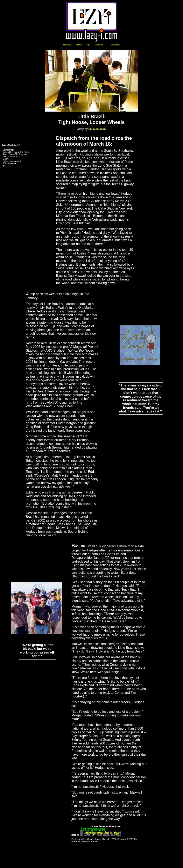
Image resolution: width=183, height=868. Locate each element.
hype (88, 45)
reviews (79, 45)
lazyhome (67, 45)
